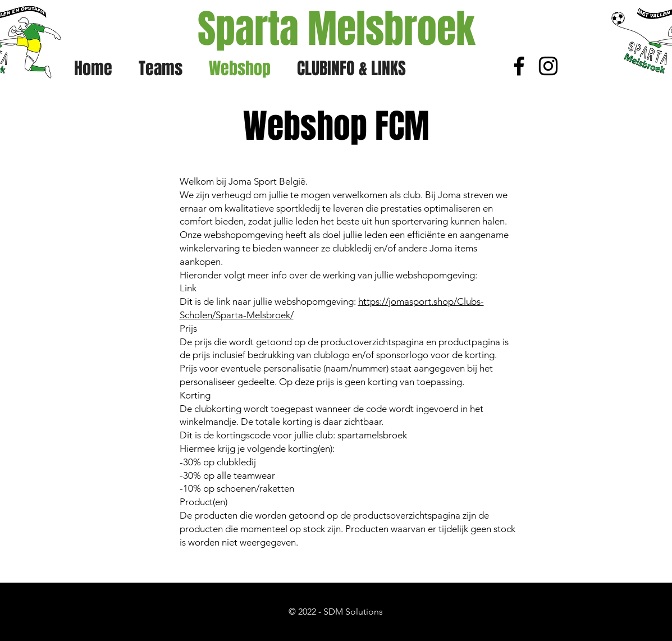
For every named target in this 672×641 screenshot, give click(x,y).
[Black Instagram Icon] (548, 66)
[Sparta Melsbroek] (336, 29)
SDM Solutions (353, 612)
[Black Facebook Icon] (519, 66)
